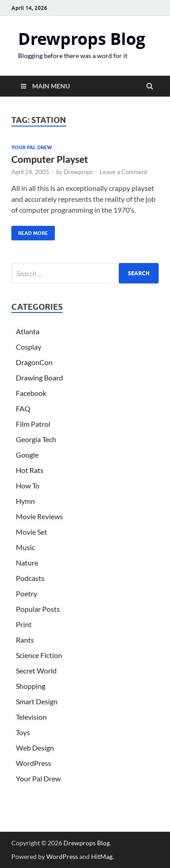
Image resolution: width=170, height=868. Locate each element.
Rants (25, 640)
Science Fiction (39, 655)
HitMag (102, 856)
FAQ (23, 408)
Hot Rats (30, 470)
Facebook (31, 393)
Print (24, 624)
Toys (23, 732)
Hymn (25, 501)
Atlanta (28, 331)
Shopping (31, 686)
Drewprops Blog (82, 39)
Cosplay (29, 347)
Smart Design (37, 701)
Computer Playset (50, 159)
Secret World (36, 671)
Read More (30, 231)
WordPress (34, 763)
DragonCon (34, 362)
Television (31, 717)
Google (27, 455)
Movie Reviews (39, 516)
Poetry (27, 593)
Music (25, 547)
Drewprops (78, 172)
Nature (27, 563)
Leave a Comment (124, 172)
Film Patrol (33, 424)
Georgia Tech (36, 439)
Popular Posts (38, 609)
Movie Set (32, 532)
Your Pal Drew (32, 147)
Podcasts (30, 578)
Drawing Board (39, 378)
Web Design (35, 748)
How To (28, 485)
